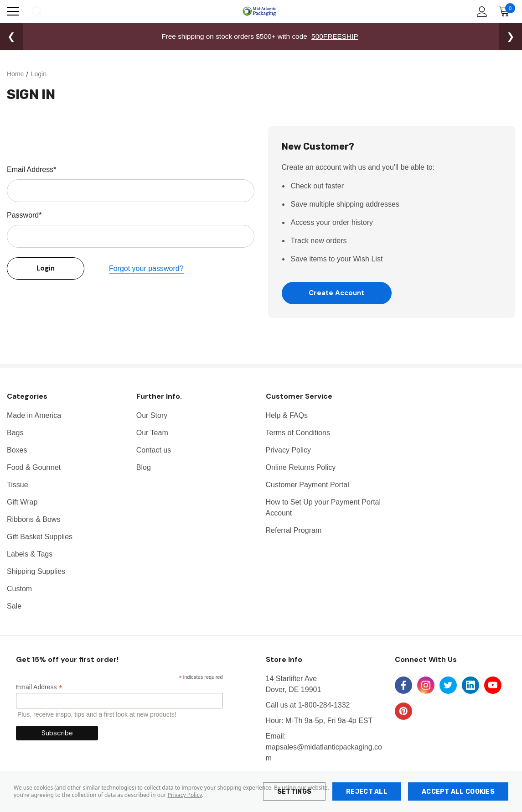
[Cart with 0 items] (506, 11)
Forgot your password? (146, 268)
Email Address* (32, 169)
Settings (294, 792)
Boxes (17, 450)
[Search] (36, 11)
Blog (144, 468)
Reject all (367, 792)
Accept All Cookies (458, 792)
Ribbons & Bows (34, 520)
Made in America (34, 416)
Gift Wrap (22, 502)
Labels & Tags (30, 554)
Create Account (337, 293)
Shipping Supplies (36, 572)
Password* (24, 215)
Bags (15, 433)
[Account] (480, 12)
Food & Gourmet (34, 468)
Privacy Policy (185, 795)
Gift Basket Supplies (40, 537)
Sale (14, 606)
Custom (19, 589)
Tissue (18, 485)
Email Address (39, 688)
